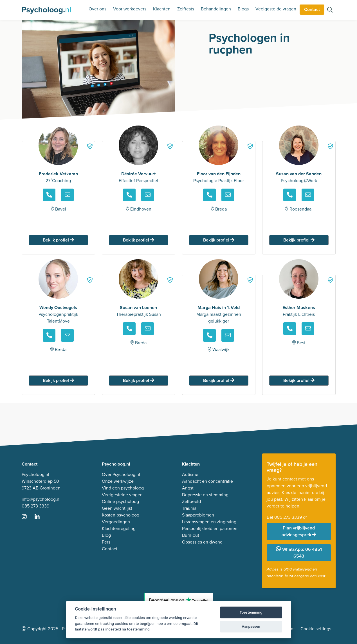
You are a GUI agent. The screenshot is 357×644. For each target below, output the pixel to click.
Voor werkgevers (130, 9)
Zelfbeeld (191, 501)
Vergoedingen (116, 522)
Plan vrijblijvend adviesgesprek (299, 531)
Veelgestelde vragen (276, 9)
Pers (106, 542)
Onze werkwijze (118, 481)
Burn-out (191, 535)
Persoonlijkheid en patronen (210, 528)
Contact (312, 9)
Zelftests (186, 9)
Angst (188, 488)
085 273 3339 (35, 506)
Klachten (162, 9)
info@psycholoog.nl (41, 499)
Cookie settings (316, 629)
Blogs (243, 9)
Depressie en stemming (205, 495)
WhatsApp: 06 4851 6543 (299, 553)
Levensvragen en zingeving (209, 522)
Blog (106, 535)
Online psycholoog (120, 501)
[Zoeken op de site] (330, 10)
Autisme (190, 474)
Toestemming (251, 612)
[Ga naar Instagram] (28, 517)
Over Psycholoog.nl (121, 474)
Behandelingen (216, 9)
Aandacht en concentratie (207, 481)
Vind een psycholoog (123, 488)
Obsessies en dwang (202, 542)
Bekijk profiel (58, 240)
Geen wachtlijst (117, 508)
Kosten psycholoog (121, 515)
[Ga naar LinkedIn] (41, 517)
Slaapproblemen (198, 515)
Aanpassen (251, 626)
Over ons (97, 9)
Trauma (189, 508)
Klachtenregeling (119, 528)
